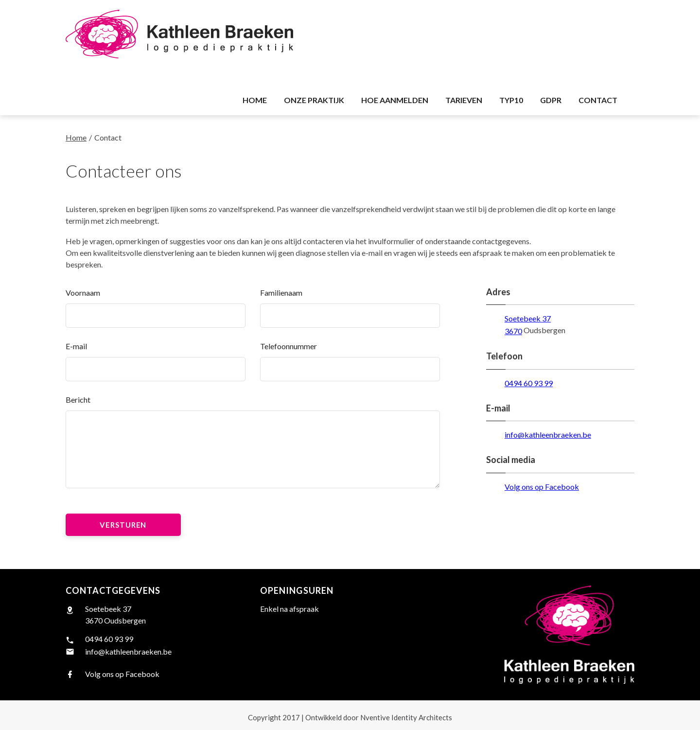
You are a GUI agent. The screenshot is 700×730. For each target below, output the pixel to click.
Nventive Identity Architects (379, 717)
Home (76, 137)
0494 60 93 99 (529, 383)
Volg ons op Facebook (542, 487)
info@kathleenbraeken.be (548, 435)
